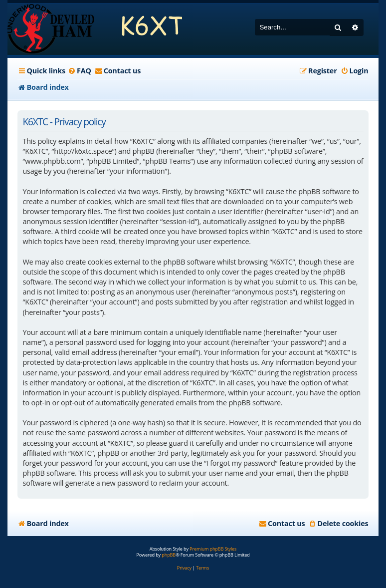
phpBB (169, 555)
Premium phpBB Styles (213, 549)
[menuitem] (80, 71)
